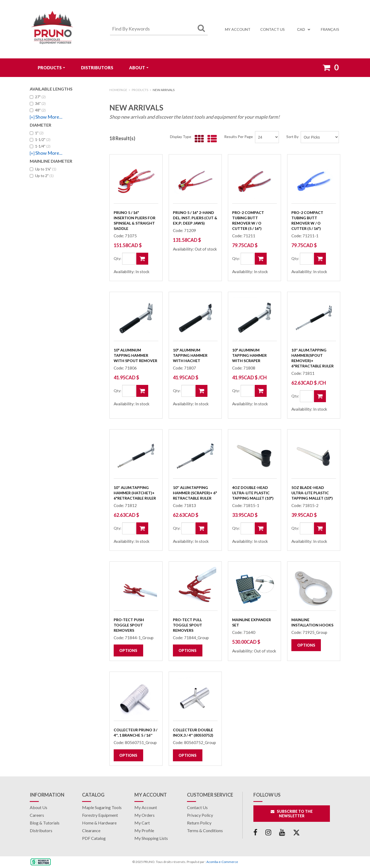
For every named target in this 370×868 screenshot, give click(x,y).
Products (51, 68)
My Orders (144, 815)
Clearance (91, 830)
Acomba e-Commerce (222, 862)
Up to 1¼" (43, 169)
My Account (238, 29)
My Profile (144, 830)
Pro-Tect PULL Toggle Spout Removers (188, 625)
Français (330, 29)
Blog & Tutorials (45, 823)
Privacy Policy (200, 815)
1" (37, 133)
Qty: (118, 258)
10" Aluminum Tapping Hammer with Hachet (190, 355)
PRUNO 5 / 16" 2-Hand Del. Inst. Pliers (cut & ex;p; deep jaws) (195, 218)
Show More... (46, 117)
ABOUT (139, 68)
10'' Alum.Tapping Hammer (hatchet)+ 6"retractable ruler (135, 493)
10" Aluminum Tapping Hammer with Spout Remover (135, 355)
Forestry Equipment (100, 815)
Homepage (118, 90)
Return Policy (199, 823)
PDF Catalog (94, 838)
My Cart (142, 823)
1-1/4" (40, 146)
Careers (37, 815)
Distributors (97, 68)
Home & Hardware (99, 823)
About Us (39, 807)
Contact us (273, 29)
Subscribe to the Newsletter (292, 814)
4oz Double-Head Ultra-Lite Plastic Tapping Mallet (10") (253, 493)
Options (128, 650)
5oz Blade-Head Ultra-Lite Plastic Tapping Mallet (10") (312, 493)
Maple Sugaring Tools (102, 807)
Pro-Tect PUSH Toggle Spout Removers (129, 625)
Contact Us (197, 807)
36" (38, 103)
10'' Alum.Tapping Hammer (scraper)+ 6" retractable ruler (195, 493)
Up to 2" (42, 176)
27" (38, 97)
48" (38, 110)
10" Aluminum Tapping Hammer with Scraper (249, 355)
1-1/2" (40, 139)
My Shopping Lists (151, 838)
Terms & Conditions (205, 830)
